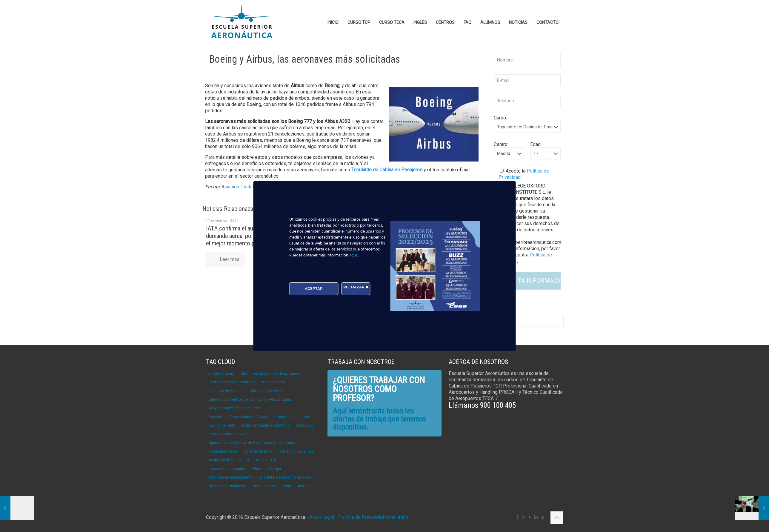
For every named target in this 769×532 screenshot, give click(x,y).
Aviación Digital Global (245, 187)
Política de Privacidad (362, 517)
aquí (353, 255)
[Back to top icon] (557, 518)
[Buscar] (527, 321)
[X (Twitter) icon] (523, 517)
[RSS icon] (542, 517)
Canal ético (397, 517)
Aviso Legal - (323, 517)
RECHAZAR (356, 287)
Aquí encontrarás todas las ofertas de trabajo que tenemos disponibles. (379, 419)
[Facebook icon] (517, 517)
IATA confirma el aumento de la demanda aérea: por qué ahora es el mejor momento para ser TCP (246, 236)
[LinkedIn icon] (536, 517)
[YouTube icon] (530, 517)
